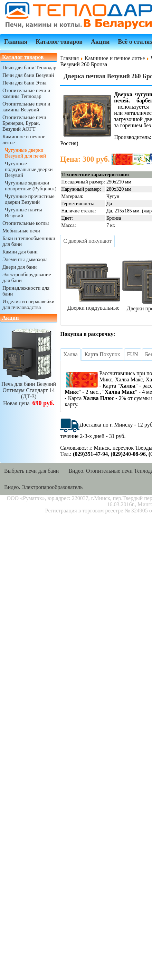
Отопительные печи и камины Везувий (26, 107)
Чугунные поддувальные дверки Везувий (29, 169)
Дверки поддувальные (93, 305)
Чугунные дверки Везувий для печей (25, 153)
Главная (16, 42)
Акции (100, 42)
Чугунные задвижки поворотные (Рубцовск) (31, 186)
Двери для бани (20, 267)
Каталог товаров (59, 42)
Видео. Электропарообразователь (43, 487)
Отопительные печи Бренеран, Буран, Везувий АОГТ (24, 123)
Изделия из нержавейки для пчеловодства (28, 304)
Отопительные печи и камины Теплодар (26, 93)
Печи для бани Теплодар (29, 68)
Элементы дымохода (25, 259)
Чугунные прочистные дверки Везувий (30, 199)
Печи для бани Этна (24, 83)
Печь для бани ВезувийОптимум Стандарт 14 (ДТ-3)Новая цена (29, 391)
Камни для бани (20, 252)
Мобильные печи (21, 231)
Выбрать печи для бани (31, 471)
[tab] (87, 241)
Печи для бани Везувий (28, 75)
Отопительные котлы (26, 223)
